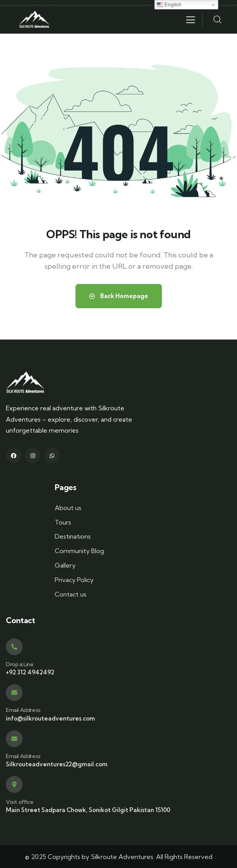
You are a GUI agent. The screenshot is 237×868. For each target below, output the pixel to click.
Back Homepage (119, 296)
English (169, 5)
